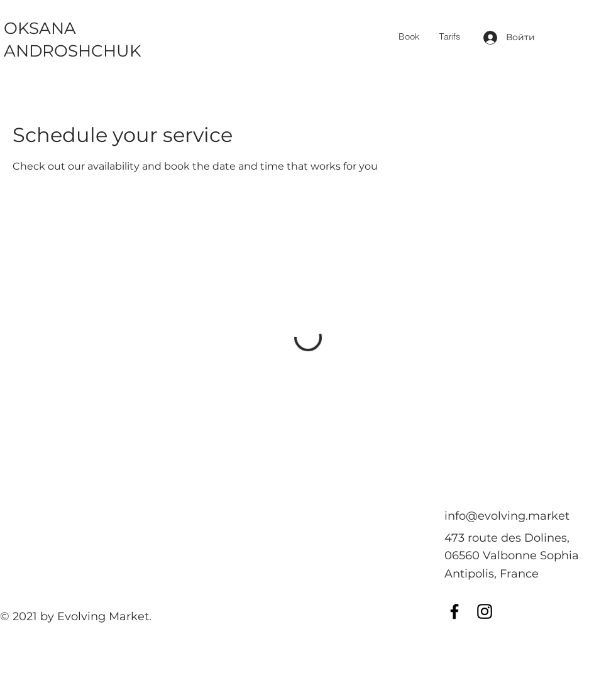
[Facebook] (454, 611)
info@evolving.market (507, 516)
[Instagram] (485, 611)
